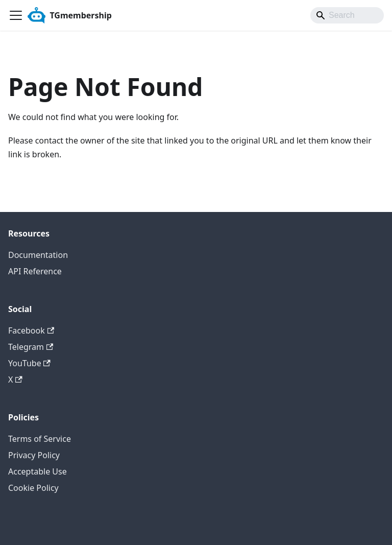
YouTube (29, 363)
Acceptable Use (38, 471)
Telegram (31, 347)
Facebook (31, 330)
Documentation (38, 255)
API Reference (35, 271)
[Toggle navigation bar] (16, 15)
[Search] (347, 15)
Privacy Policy (34, 455)
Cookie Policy (33, 488)
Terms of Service (40, 439)
